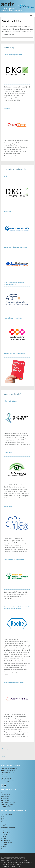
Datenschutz (15, 867)
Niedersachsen (5, 831)
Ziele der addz (5, 793)
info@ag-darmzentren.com (11, 865)
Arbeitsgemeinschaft (9, 789)
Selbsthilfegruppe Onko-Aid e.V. (14, 682)
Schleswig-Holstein (6, 842)
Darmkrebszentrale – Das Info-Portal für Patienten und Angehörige (17, 608)
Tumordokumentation (7, 804)
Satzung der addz (6, 795)
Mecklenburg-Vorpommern (8, 828)
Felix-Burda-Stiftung (11, 401)
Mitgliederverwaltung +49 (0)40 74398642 (17, 863)
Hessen (3, 826)
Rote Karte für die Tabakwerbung (15, 354)
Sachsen (3, 839)
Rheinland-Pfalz (5, 835)
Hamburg (4, 824)
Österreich (4, 848)
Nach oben (6, 749)
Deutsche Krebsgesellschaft (13, 55)
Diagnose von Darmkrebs (8, 772)
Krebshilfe (7, 212)
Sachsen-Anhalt (5, 840)
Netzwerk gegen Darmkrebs (13, 318)
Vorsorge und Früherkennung (9, 769)
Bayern (3, 816)
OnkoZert (7, 108)
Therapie (3, 774)
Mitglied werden (5, 799)
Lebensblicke (8, 452)
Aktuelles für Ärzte (6, 806)
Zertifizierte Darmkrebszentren (14, 811)
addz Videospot (5, 800)
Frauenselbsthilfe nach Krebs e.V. (15, 560)
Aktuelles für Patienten (7, 780)
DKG (5, 176)
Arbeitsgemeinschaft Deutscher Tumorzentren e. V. (14, 283)
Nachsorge (4, 776)
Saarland (4, 837)
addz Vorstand (5, 797)
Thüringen (4, 844)
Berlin (3, 818)
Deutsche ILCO (9, 506)
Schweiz (3, 846)
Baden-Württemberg (7, 814)
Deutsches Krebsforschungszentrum (16, 247)
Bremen (3, 822)
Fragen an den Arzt (6, 778)
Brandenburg (5, 820)
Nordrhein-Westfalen (7, 833)
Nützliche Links (5, 782)
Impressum (5, 867)
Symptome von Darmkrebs (8, 771)
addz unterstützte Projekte (8, 802)
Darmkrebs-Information (10, 765)
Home (3, 756)
